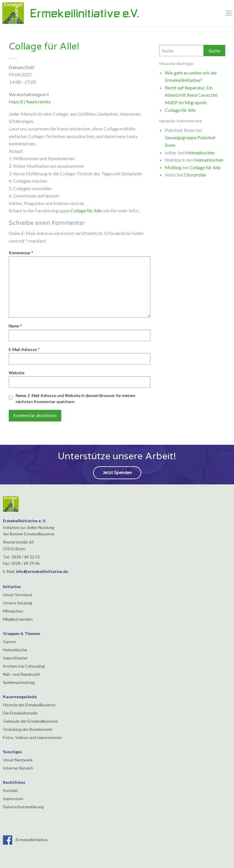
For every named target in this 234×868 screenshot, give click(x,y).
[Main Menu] (229, 13)
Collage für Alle (86, 210)
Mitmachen (13, 611)
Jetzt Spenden (117, 473)
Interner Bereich (18, 768)
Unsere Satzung (18, 603)
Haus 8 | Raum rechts (30, 102)
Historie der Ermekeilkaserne (29, 705)
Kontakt (11, 790)
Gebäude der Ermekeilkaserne (30, 721)
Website (17, 373)
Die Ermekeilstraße (20, 713)
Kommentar (21, 253)
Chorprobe (195, 175)
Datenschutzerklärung (23, 807)
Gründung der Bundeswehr (28, 729)
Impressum (13, 799)
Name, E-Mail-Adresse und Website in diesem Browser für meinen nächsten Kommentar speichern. (76, 398)
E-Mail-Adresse (24, 349)
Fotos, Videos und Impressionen (32, 737)
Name (15, 326)
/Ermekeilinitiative (25, 840)
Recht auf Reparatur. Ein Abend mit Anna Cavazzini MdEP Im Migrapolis (191, 95)
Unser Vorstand (17, 595)
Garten (9, 642)
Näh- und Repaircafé (21, 674)
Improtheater (15, 658)
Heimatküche (15, 650)
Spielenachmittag (19, 682)
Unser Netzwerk (18, 760)
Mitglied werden (18, 619)
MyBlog (173, 167)
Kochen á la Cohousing (24, 666)
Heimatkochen (200, 152)
